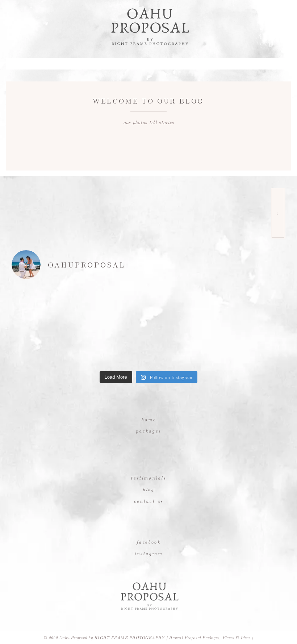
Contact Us (148, 501)
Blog (148, 489)
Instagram (148, 553)
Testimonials (148, 478)
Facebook (149, 542)
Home (148, 419)
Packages (148, 431)
